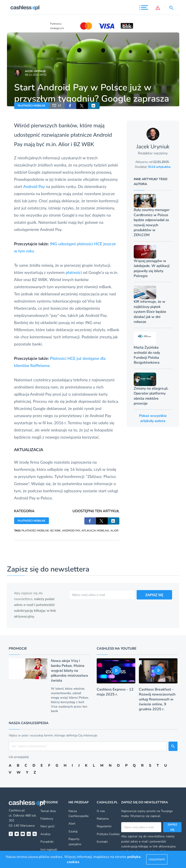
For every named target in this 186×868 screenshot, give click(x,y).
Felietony (47, 819)
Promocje (18, 648)
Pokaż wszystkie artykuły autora (153, 418)
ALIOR (114, 531)
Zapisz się (172, 827)
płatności (74, 272)
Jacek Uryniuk (35, 71)
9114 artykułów (159, 167)
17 (57, 106)
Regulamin (104, 826)
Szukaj (73, 831)
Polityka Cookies (108, 834)
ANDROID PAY (71, 531)
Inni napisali (49, 850)
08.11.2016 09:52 (36, 75)
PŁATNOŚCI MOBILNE (32, 106)
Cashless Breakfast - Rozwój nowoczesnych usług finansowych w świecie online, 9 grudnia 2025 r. (157, 699)
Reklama (103, 819)
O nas (101, 811)
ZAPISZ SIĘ (154, 595)
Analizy (45, 834)
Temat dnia (48, 811)
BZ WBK (56, 531)
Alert (72, 824)
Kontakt (102, 842)
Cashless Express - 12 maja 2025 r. (115, 692)
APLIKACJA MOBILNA (95, 531)
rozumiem (157, 859)
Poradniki (47, 842)
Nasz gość (47, 826)
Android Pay (34, 186)
